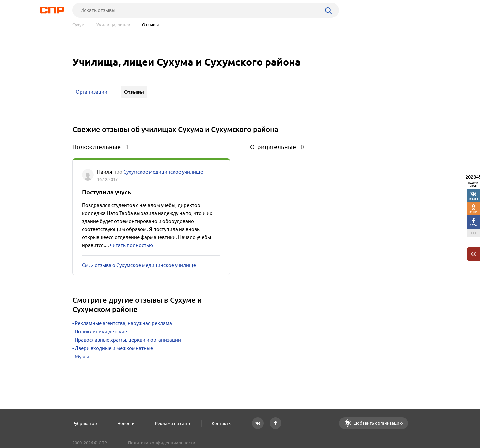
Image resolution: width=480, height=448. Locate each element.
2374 (473, 225)
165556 (473, 198)
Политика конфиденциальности (162, 443)
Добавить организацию (378, 423)
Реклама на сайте (173, 423)
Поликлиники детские (101, 331)
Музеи (82, 356)
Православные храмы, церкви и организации (128, 340)
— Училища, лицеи (109, 25)
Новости (126, 423)
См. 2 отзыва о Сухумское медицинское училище (139, 265)
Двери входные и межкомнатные (114, 348)
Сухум (78, 25)
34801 (473, 212)
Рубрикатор (85, 423)
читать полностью (131, 245)
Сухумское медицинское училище (163, 172)
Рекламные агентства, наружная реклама (123, 323)
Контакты (222, 423)
